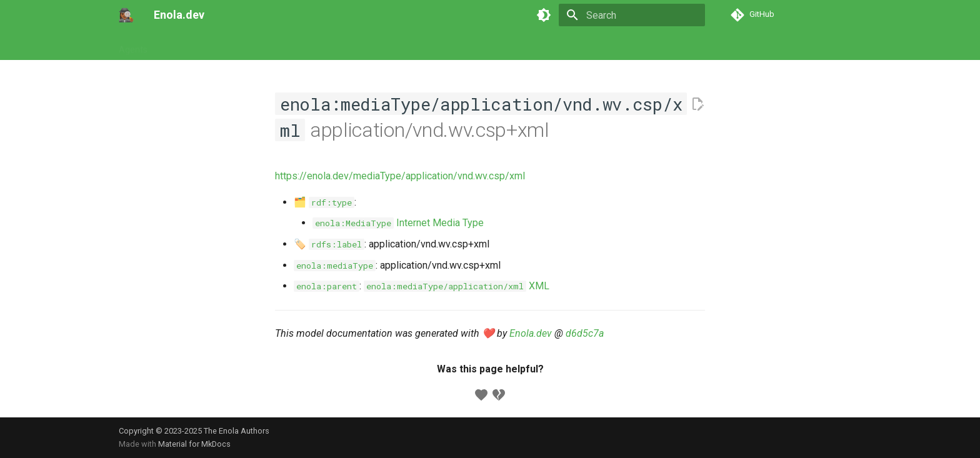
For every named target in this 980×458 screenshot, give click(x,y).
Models (287, 46)
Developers (392, 46)
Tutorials (180, 46)
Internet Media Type (398, 223)
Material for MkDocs (194, 444)
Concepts (336, 46)
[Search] (632, 15)
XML (457, 286)
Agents (133, 46)
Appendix (447, 46)
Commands (235, 46)
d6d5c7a (585, 333)
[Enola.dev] (126, 15)
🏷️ (329, 244)
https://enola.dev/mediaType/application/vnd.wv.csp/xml (400, 176)
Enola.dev (531, 333)
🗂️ (324, 202)
